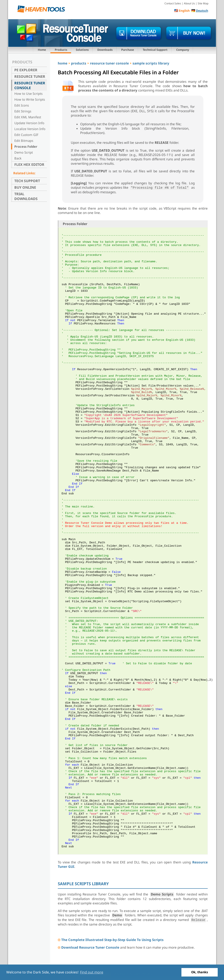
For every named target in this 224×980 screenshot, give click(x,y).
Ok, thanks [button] (200, 972)
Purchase (128, 50)
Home (42, 50)
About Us (189, 3)
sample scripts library (151, 63)
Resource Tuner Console (30, 85)
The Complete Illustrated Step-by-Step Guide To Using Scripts (112, 940)
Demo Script (24, 152)
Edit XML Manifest (28, 117)
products (79, 63)
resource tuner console (109, 63)
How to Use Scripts (28, 93)
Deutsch (202, 11)
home (63, 63)
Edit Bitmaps (24, 141)
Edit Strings (23, 111)
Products (61, 50)
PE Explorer (26, 70)
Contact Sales (173, 3)
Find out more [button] (92, 972)
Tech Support (27, 181)
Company (183, 50)
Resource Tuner (30, 76)
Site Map (203, 3)
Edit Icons (22, 105)
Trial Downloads (26, 196)
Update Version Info (29, 123)
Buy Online (25, 187)
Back (18, 158)
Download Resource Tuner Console (90, 947)
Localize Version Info (30, 129)
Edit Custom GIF (26, 135)
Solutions (82, 50)
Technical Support (155, 50)
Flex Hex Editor (29, 164)
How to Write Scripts (30, 99)
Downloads (105, 50)
